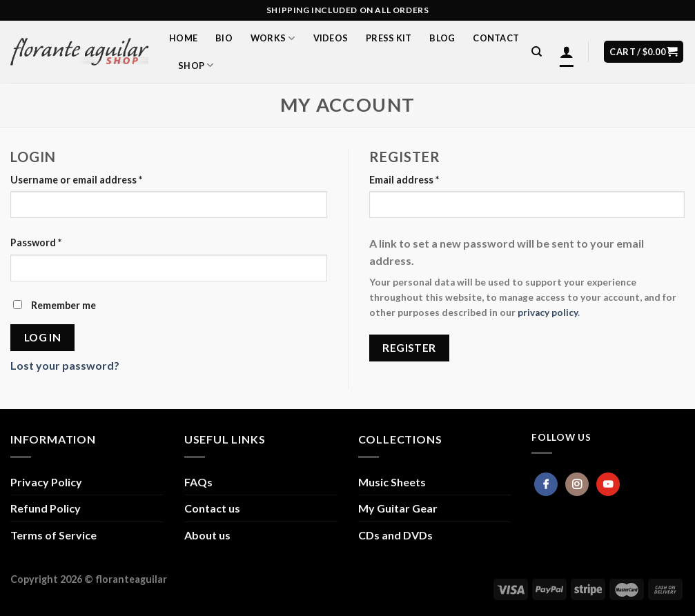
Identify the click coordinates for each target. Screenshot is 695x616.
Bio (224, 38)
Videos (331, 38)
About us (207, 535)
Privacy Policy (46, 482)
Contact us (212, 508)
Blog (442, 38)
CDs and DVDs (395, 535)
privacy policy (548, 312)
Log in (43, 337)
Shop (196, 65)
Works (273, 38)
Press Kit (389, 38)
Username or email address (76, 180)
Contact (496, 38)
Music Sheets (392, 482)
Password (36, 242)
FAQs (198, 482)
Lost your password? (65, 365)
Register (409, 348)
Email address (404, 180)
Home (183, 38)
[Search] (537, 52)
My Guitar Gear (398, 508)
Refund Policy (46, 508)
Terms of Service (53, 535)
